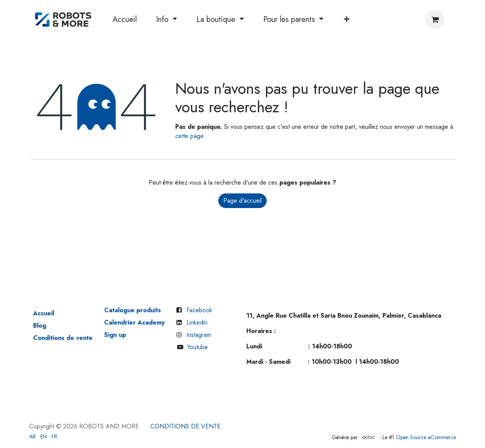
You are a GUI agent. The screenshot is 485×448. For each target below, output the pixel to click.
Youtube (198, 347)
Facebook (199, 310)
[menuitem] (125, 20)
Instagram (199, 335)
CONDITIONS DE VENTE (185, 426)
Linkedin (197, 322)
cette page (189, 136)
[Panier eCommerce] (435, 20)
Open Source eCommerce (426, 437)
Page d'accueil (242, 201)
